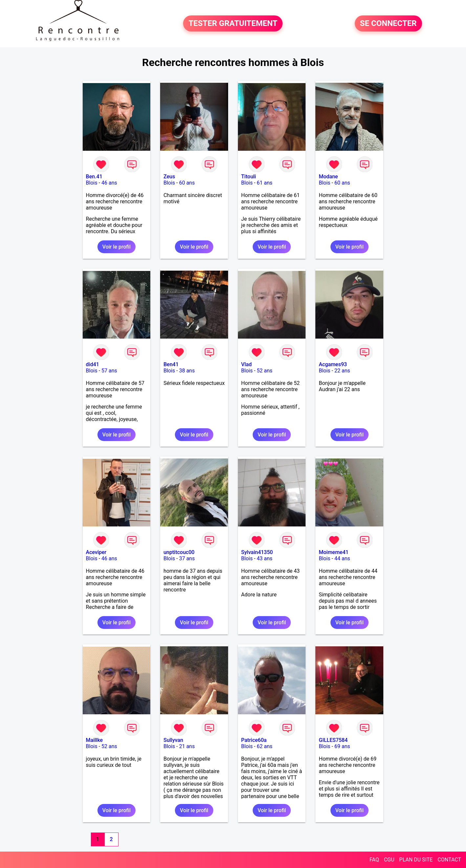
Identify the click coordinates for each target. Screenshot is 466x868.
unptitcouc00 (179, 552)
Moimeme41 (333, 552)
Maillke (95, 740)
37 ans (187, 558)
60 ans (187, 183)
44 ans (342, 558)
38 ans (187, 371)
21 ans (187, 746)
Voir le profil (116, 247)
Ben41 (171, 364)
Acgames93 (333, 364)
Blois (92, 183)
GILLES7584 (333, 740)
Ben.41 (94, 177)
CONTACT (449, 860)
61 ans (265, 183)
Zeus (169, 177)
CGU (389, 860)
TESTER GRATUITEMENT (233, 24)
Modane (328, 177)
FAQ (374, 860)
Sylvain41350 (257, 552)
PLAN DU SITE (416, 860)
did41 (93, 364)
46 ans (109, 183)
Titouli (249, 177)
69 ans (342, 746)
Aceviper (96, 552)
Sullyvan (173, 740)
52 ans (265, 371)
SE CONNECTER (388, 24)
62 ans (265, 746)
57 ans (109, 371)
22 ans (342, 371)
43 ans (265, 558)
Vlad (246, 364)
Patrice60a (254, 740)
